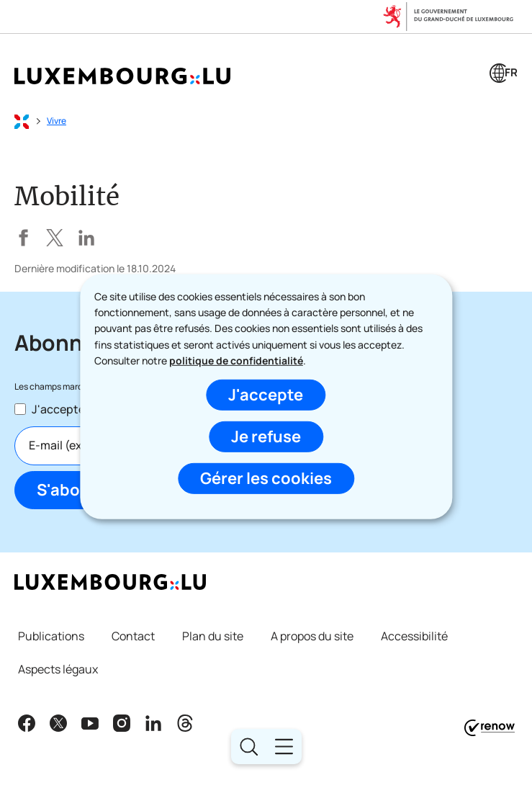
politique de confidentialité (236, 360)
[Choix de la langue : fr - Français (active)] (504, 75)
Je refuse (266, 436)
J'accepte (266, 395)
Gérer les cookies (266, 478)
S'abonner (76, 490)
